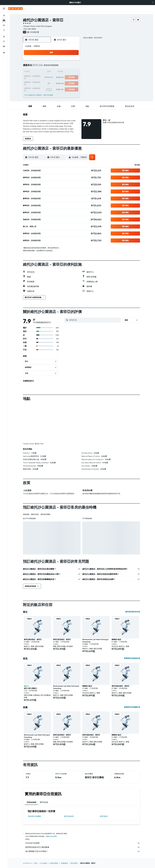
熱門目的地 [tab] (44, 764)
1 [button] (57, 61)
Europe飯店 (44, 825)
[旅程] (4, 53)
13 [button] (46, 72)
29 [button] (57, 83)
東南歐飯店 (64, 825)
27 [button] (46, 83)
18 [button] (74, 72)
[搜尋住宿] (4, 20)
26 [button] (41, 83)
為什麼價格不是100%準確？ (83, 813)
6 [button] (46, 67)
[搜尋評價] (94, 320)
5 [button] (41, 67)
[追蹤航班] (4, 41)
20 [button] (46, 78)
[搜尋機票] (4, 16)
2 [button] (63, 61)
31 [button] (68, 83)
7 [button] (52, 67)
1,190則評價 (34, 32)
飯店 (36, 825)
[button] (152, 3)
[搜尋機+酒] (4, 30)
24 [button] (68, 78)
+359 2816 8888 (29, 29)
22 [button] (57, 78)
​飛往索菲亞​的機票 (35, 778)
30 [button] (63, 83)
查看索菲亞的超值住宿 (132, 620)
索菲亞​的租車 (69, 778)
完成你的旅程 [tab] (31, 764)
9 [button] (63, 67)
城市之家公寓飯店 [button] (30, 650)
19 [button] (41, 78)
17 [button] (68, 72)
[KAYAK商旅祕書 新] (4, 46)
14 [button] (52, 72)
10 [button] (68, 67)
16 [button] (63, 72)
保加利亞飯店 (54, 825)
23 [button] (63, 78)
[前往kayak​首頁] (15, 9)
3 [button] (68, 61)
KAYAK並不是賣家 (83, 805)
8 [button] (57, 67)
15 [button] (57, 72)
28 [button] (52, 83)
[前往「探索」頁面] (4, 37)
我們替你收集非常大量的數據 (83, 809)
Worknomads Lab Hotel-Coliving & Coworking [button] (95, 603)
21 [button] (52, 78)
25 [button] (74, 78)
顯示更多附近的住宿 (133, 574)
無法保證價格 (53, 798)
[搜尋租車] (4, 25)
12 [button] (41, 72)
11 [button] (74, 67)
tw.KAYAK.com (27, 825)
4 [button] (74, 61)
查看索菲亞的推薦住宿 (132, 669)
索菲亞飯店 (104, 778)
